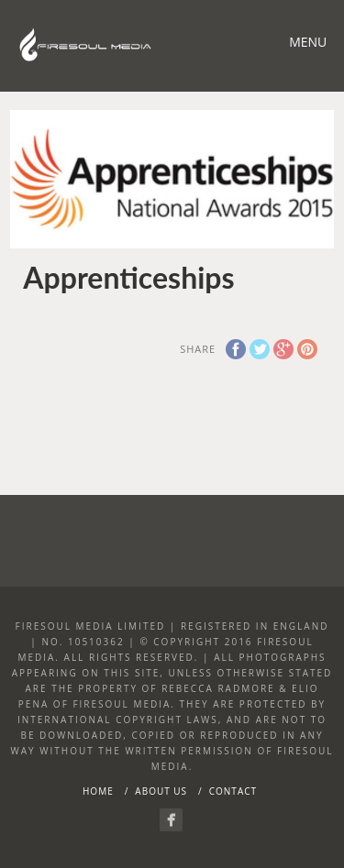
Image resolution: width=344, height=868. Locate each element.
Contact (233, 791)
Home (98, 791)
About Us (161, 791)
